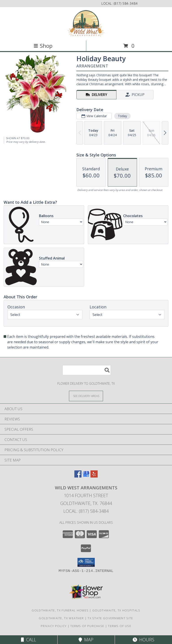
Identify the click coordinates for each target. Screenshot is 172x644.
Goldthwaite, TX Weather (61, 618)
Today (122, 116)
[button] (86, 562)
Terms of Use (120, 626)
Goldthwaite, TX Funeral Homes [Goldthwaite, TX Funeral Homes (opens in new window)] (60, 610)
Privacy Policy (54, 626)
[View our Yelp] (94, 476)
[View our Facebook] (78, 476)
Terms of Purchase (87, 626)
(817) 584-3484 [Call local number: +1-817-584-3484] (126, 3)
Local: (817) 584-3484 (86, 511)
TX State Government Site (110, 618)
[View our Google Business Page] (86, 476)
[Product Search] (87, 370)
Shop (43, 46)
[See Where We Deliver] (86, 396)
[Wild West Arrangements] (86, 23)
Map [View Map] (86, 640)
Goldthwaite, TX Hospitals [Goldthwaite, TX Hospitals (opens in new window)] (116, 610)
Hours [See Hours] (143, 640)
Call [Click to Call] (29, 640)
